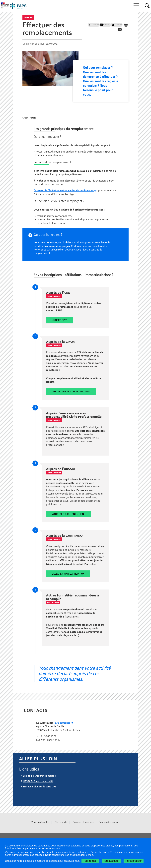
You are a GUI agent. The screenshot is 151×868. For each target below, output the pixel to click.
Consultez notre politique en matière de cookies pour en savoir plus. (43, 861)
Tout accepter (111, 861)
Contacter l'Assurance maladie (71, 391)
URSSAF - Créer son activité (38, 781)
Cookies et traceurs (83, 822)
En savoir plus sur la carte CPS (40, 786)
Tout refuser (90, 861)
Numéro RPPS (60, 320)
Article (28, 17)
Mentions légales (40, 822)
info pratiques (62, 723)
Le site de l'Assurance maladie (40, 776)
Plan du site (61, 822)
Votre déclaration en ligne (68, 514)
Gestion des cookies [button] (109, 822)
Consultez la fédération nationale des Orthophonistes (64, 190)
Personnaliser (134, 861)
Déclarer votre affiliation (68, 574)
